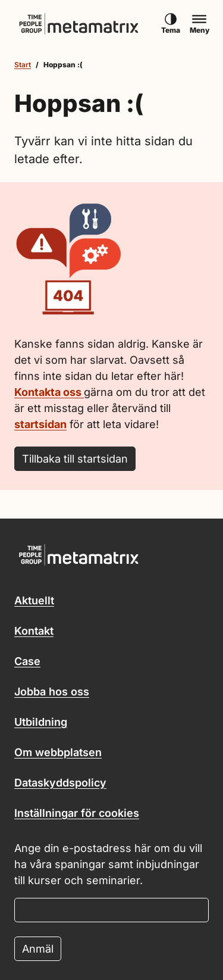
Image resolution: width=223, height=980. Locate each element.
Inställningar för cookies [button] (77, 813)
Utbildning (41, 722)
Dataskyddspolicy (60, 783)
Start (23, 65)
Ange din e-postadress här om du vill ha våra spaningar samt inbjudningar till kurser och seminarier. (108, 864)
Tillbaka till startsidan (75, 459)
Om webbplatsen (58, 752)
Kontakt (34, 631)
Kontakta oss (49, 392)
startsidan (40, 424)
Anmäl (38, 949)
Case (27, 661)
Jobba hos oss (52, 692)
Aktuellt (34, 600)
